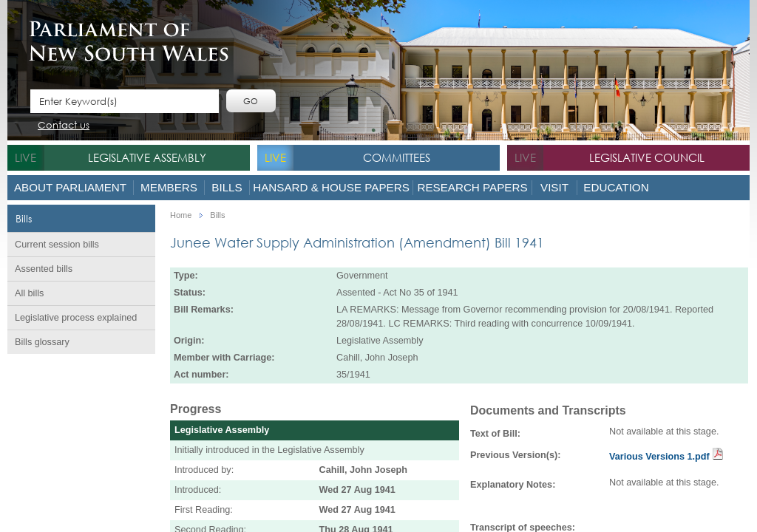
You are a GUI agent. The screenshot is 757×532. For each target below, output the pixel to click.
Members (169, 187)
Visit (554, 187)
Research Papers (472, 187)
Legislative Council (647, 157)
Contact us (64, 126)
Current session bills (57, 245)
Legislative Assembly (147, 157)
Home (181, 215)
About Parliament (70, 187)
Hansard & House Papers (331, 187)
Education (616, 187)
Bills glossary (42, 342)
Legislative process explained (76, 318)
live (26, 157)
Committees (397, 157)
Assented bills (44, 269)
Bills (227, 187)
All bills (29, 293)
